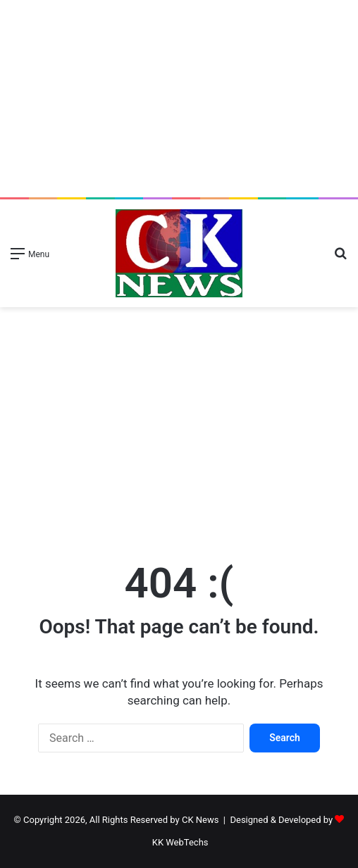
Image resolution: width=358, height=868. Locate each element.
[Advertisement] (179, 99)
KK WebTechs (180, 842)
